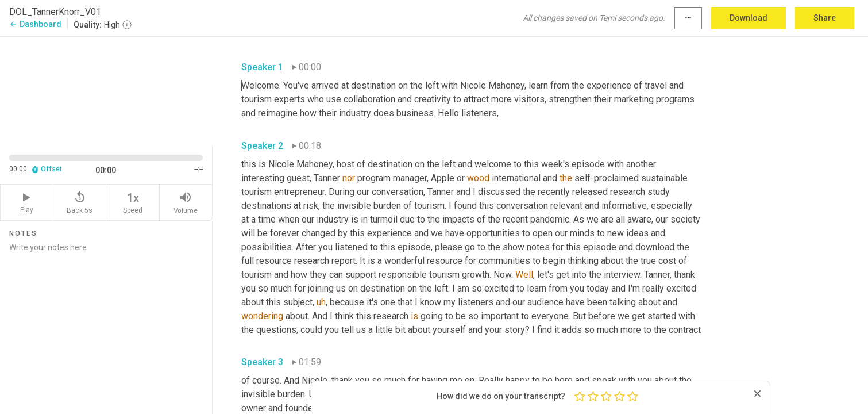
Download (749, 18)
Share (825, 18)
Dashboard (35, 24)
